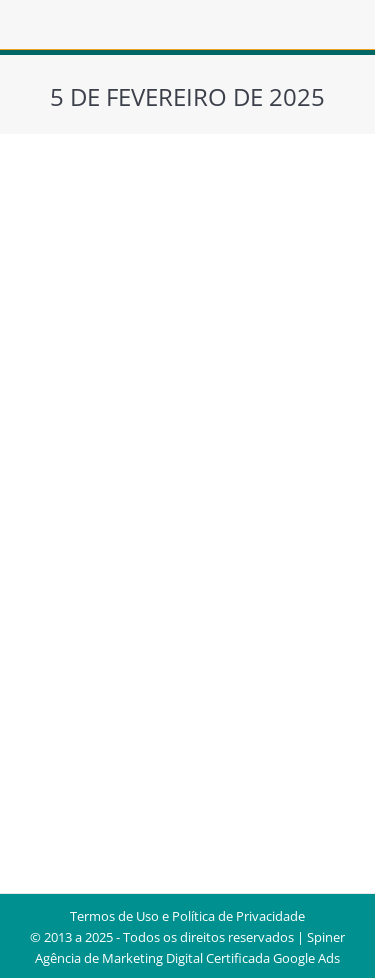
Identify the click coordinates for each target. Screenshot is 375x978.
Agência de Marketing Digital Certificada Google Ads (187, 958)
